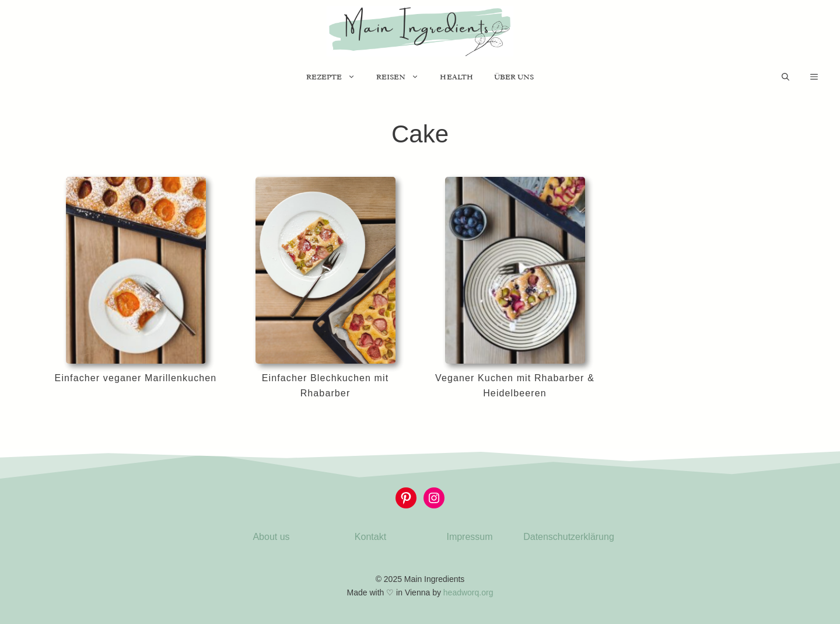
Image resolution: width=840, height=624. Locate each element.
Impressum (469, 537)
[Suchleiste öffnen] (785, 77)
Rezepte (336, 77)
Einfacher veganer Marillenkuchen (136, 378)
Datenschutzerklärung (569, 537)
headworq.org (468, 592)
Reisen (403, 77)
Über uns (514, 77)
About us (271, 537)
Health (456, 77)
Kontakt (370, 537)
